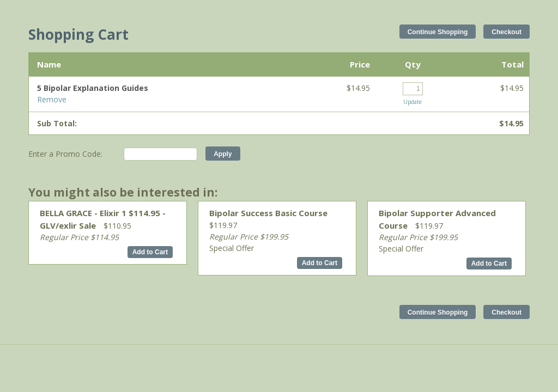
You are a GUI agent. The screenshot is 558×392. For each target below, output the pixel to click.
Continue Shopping (438, 32)
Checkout (507, 32)
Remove (52, 99)
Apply (223, 154)
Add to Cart (150, 252)
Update (413, 102)
